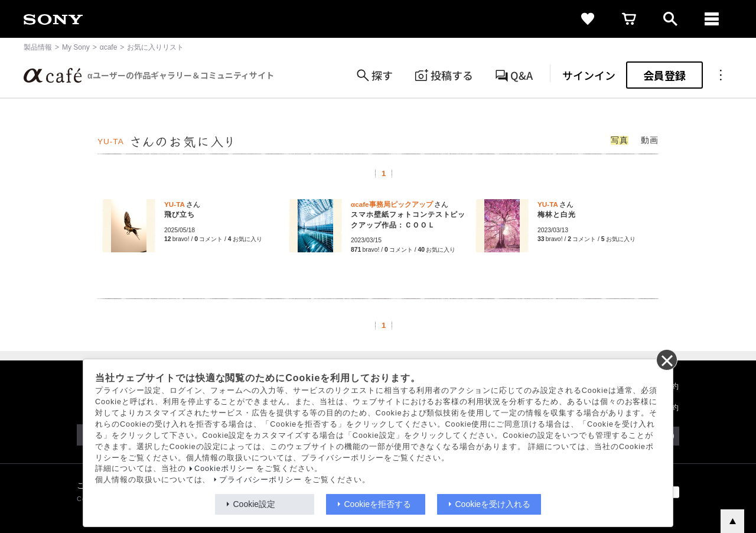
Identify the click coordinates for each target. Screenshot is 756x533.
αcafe (109, 47)
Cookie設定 (255, 504)
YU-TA (111, 142)
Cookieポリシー (224, 469)
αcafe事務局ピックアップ (392, 204)
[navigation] (712, 19)
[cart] (629, 19)
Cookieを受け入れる (493, 504)
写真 (620, 140)
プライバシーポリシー (260, 480)
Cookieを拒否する (378, 504)
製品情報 (38, 47)
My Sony (76, 47)
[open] (670, 19)
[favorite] (588, 19)
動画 (650, 140)
